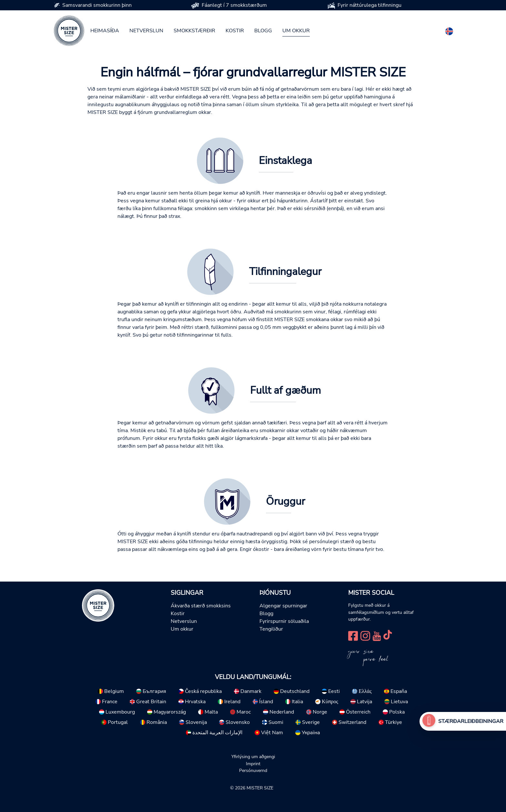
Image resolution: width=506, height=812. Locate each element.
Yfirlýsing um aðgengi (253, 756)
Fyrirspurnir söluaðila (284, 621)
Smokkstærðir (194, 31)
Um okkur (296, 31)
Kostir (235, 31)
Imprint (253, 764)
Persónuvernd (253, 770)
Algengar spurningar (283, 606)
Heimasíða (105, 31)
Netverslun (146, 31)
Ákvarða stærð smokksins (201, 606)
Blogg (263, 31)
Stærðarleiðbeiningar (471, 721)
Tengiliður (271, 629)
